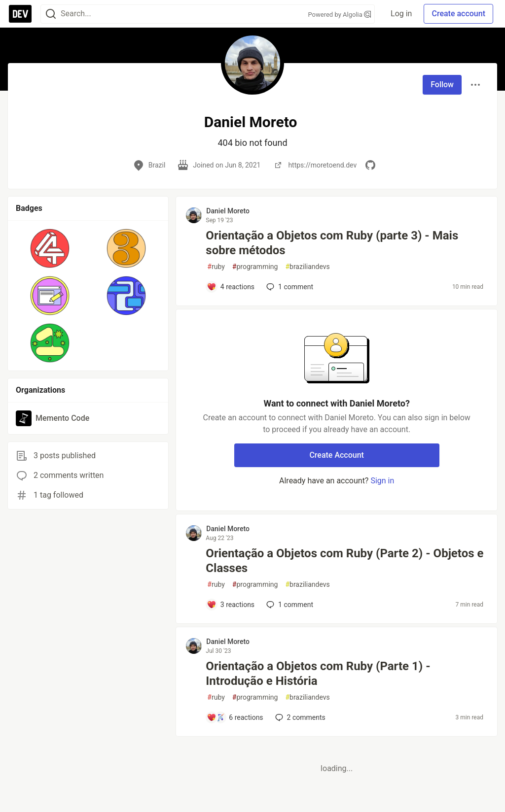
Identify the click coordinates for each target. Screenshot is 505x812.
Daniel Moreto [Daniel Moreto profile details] (228, 211)
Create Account (337, 455)
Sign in (382, 481)
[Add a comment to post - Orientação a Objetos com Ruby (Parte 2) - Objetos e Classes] (231, 605)
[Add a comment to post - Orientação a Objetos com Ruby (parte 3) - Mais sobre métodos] (231, 287)
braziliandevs (307, 267)
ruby (216, 267)
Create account (458, 14)
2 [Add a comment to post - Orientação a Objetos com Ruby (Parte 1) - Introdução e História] (299, 717)
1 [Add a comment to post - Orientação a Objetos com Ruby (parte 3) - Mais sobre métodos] (289, 287)
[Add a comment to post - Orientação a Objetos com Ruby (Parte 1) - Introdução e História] (235, 717)
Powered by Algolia (340, 15)
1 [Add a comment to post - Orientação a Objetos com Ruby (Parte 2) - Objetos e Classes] (289, 605)
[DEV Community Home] (20, 14)
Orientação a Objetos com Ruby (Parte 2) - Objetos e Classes (344, 561)
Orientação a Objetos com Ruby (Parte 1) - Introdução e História (318, 674)
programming (255, 267)
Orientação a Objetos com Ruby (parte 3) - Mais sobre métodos (332, 243)
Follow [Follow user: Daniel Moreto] (442, 85)
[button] (50, 248)
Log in (401, 14)
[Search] (51, 14)
